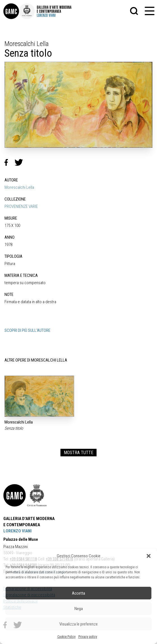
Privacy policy (88, 637)
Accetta (78, 593)
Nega (79, 609)
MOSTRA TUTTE (78, 453)
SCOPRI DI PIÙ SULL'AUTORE (27, 330)
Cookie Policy (66, 637)
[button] (149, 556)
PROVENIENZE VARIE (21, 206)
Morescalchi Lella (19, 187)
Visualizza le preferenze (78, 624)
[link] (11, 11)
